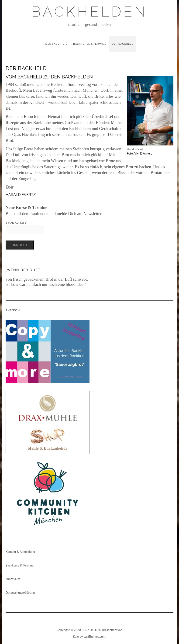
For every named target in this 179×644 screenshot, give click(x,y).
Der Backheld (123, 44)
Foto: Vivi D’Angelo (139, 153)
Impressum (13, 579)
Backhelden (90, 12)
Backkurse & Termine (90, 44)
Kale (76, 637)
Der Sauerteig (57, 44)
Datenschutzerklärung (20, 593)
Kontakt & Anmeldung (20, 552)
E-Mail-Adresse (16, 223)
